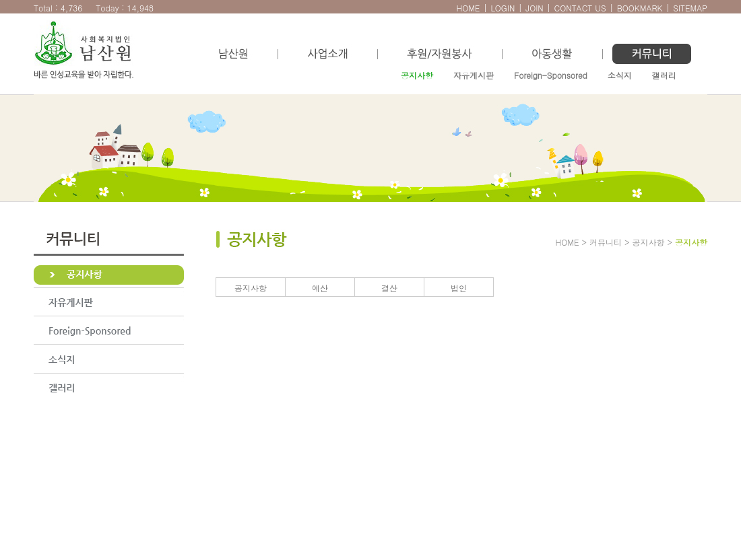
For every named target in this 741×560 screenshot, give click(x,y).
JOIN (534, 8)
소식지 (620, 75)
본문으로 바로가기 (14, 7)
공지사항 (417, 75)
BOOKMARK (640, 8)
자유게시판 (474, 75)
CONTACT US (580, 8)
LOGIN (503, 8)
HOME (468, 8)
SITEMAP (690, 8)
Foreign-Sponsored (551, 75)
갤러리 (664, 75)
